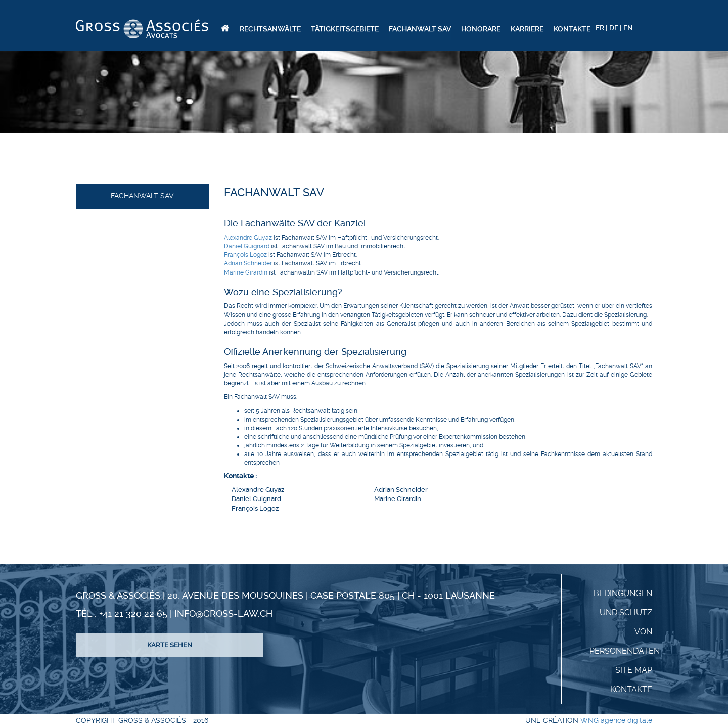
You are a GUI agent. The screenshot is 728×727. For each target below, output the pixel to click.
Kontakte (572, 29)
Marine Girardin (246, 272)
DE (614, 28)
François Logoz (245, 255)
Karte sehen (170, 645)
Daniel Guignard (247, 246)
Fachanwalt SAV (420, 29)
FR (600, 28)
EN (628, 28)
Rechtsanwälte (270, 29)
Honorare (481, 29)
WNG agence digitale (616, 720)
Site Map (634, 670)
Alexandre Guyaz (248, 238)
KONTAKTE (631, 689)
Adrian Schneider (248, 263)
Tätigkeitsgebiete (345, 29)
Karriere (527, 29)
